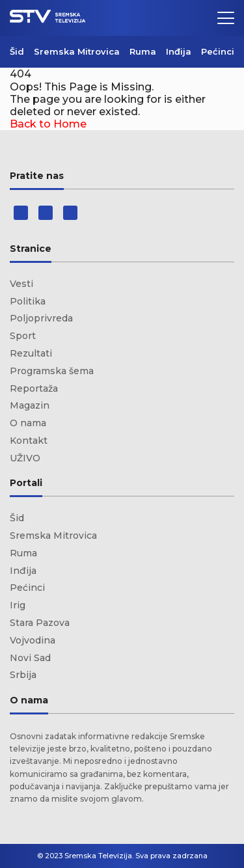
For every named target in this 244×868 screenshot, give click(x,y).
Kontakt (29, 441)
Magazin (30, 405)
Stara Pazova (40, 623)
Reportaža (34, 388)
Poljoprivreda (41, 318)
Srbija (23, 675)
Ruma (143, 51)
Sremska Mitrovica (77, 51)
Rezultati (31, 353)
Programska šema (52, 371)
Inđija (179, 51)
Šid (17, 51)
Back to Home (48, 124)
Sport (23, 336)
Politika (28, 301)
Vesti (21, 284)
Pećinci (218, 51)
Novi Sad (30, 658)
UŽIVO (25, 458)
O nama (28, 423)
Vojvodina (33, 640)
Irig (18, 605)
